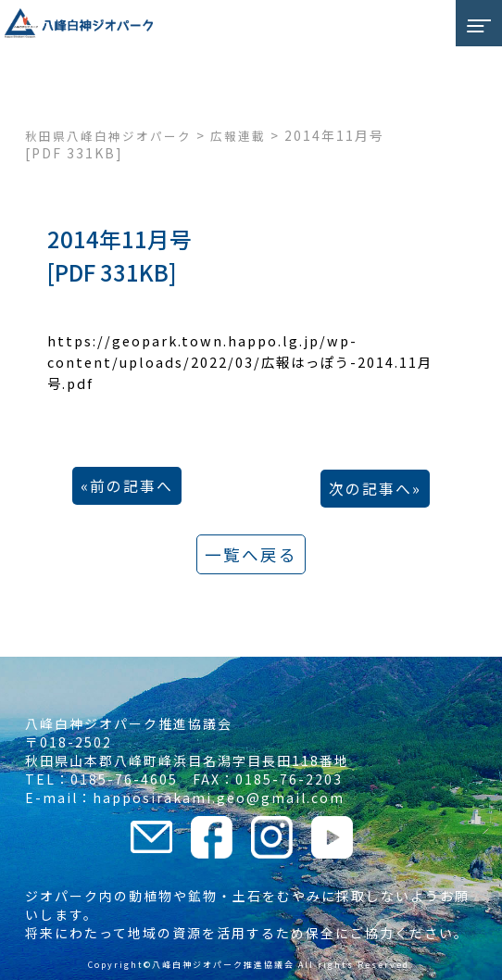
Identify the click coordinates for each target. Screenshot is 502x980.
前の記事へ (132, 486)
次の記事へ (370, 489)
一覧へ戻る (251, 554)
